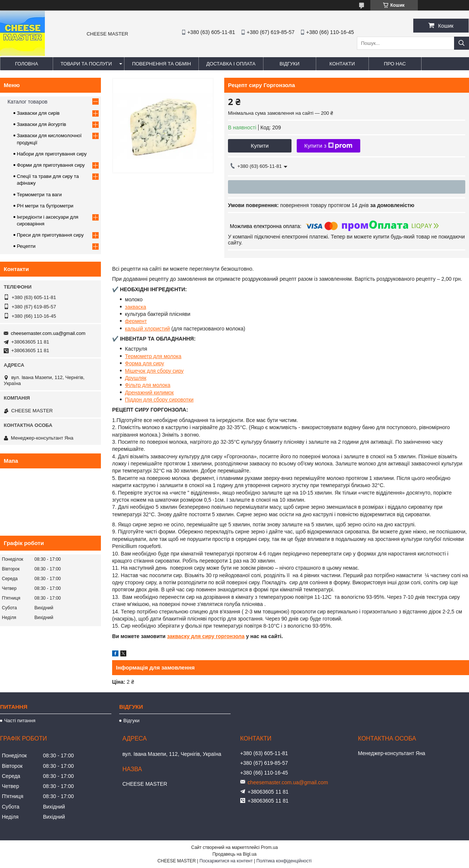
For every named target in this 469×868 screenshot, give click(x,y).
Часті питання (20, 721)
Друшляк (135, 378)
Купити (260, 146)
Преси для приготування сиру (50, 235)
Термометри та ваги (39, 195)
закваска (135, 307)
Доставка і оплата (231, 64)
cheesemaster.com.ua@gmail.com (48, 333)
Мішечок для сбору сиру (154, 371)
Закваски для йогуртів (41, 124)
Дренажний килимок (149, 393)
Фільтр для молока (147, 385)
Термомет (137, 356)
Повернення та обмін (161, 64)
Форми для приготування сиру (51, 165)
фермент (136, 321)
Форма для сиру (144, 363)
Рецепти (26, 246)
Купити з (328, 146)
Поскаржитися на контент (226, 861)
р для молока (165, 356)
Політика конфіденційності (284, 861)
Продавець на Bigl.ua (234, 854)
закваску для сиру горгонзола (206, 636)
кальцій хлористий (147, 329)
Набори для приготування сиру (52, 154)
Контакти (342, 64)
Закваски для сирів (38, 113)
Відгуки (289, 64)
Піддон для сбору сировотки (159, 400)
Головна (27, 64)
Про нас (395, 64)
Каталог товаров (27, 102)
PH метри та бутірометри (45, 206)
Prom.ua (269, 847)
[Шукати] (462, 43)
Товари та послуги (86, 64)
